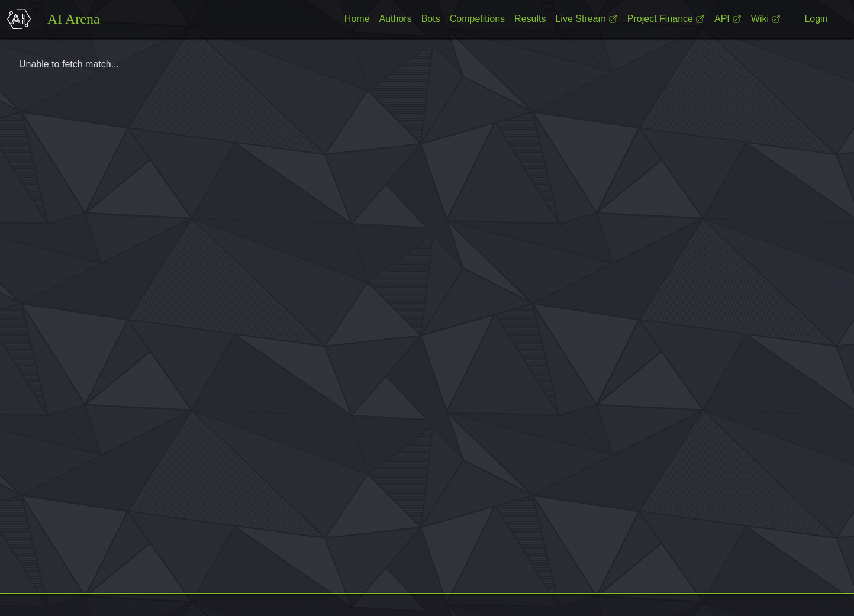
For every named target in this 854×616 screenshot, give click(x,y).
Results (530, 19)
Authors (396, 19)
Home (357, 19)
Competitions (477, 19)
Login (816, 19)
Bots (431, 19)
